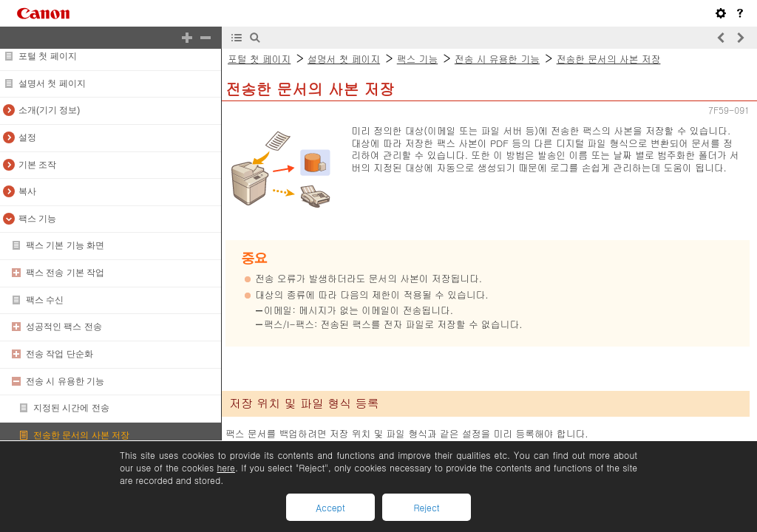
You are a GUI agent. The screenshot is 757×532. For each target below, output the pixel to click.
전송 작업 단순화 (60, 354)
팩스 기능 (37, 219)
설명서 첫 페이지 (52, 83)
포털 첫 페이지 (48, 56)
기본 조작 (37, 165)
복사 (27, 191)
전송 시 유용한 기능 (65, 381)
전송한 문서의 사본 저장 (81, 435)
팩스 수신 (45, 300)
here (225, 467)
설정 (27, 137)
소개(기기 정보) (49, 110)
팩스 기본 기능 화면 (65, 245)
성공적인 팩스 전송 (64, 327)
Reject (426, 507)
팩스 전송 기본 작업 (65, 273)
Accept (330, 507)
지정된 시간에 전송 (71, 408)
